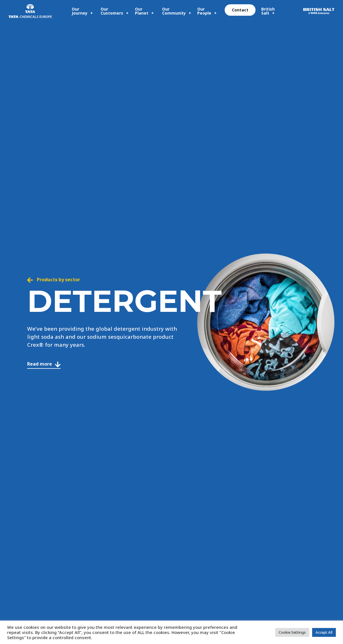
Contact (240, 10)
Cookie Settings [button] (292, 632)
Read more (44, 364)
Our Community (174, 11)
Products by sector (54, 280)
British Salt (268, 11)
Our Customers (112, 11)
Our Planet (142, 11)
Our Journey (80, 11)
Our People (204, 11)
